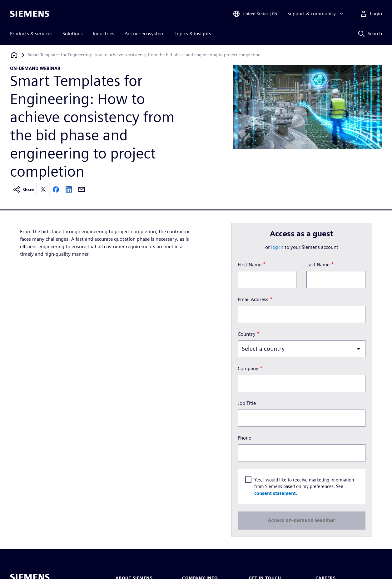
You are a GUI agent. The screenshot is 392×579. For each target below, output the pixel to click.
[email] (82, 190)
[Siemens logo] (30, 14)
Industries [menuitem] (104, 34)
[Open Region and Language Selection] (255, 14)
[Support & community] (316, 14)
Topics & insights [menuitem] (193, 34)
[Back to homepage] (14, 55)
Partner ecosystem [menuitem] (144, 34)
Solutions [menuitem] (73, 34)
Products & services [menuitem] (31, 34)
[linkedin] (69, 190)
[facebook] (56, 190)
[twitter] (43, 190)
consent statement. (276, 493)
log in (277, 247)
